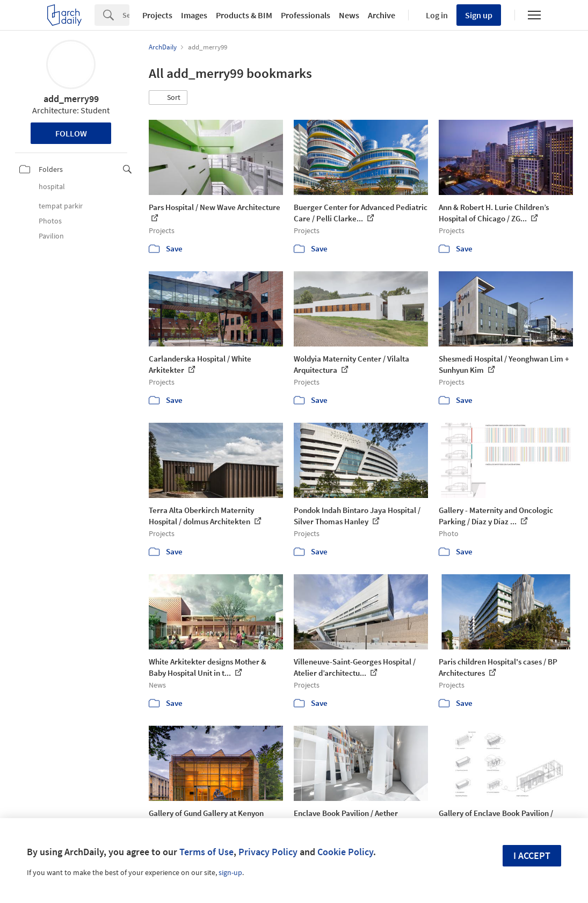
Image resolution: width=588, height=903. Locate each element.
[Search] (126, 15)
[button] (168, 98)
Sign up (479, 15)
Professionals (306, 15)
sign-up (230, 872)
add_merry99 (71, 99)
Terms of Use (206, 852)
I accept (532, 855)
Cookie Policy (345, 852)
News (349, 15)
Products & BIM (244, 15)
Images (194, 15)
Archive (382, 15)
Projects (157, 15)
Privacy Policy (268, 852)
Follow (71, 133)
